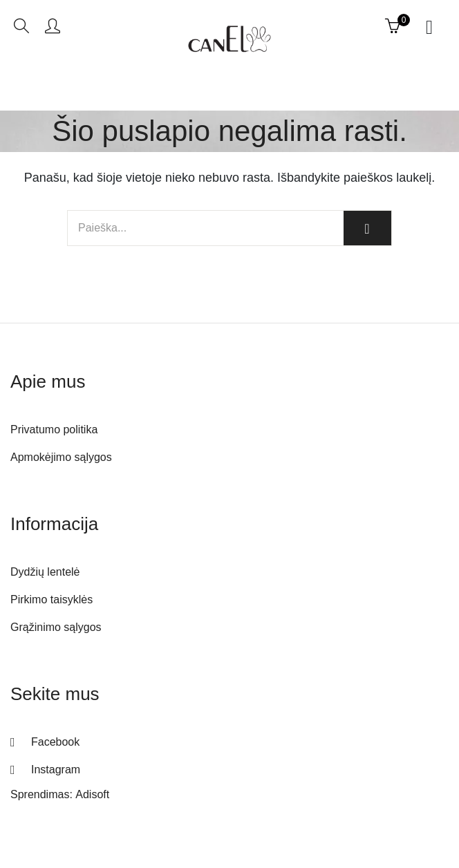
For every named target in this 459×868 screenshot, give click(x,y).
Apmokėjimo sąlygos (61, 457)
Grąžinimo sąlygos (56, 627)
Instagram (56, 770)
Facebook (55, 742)
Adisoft (92, 794)
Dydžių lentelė (45, 572)
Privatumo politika (54, 430)
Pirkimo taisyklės (51, 600)
